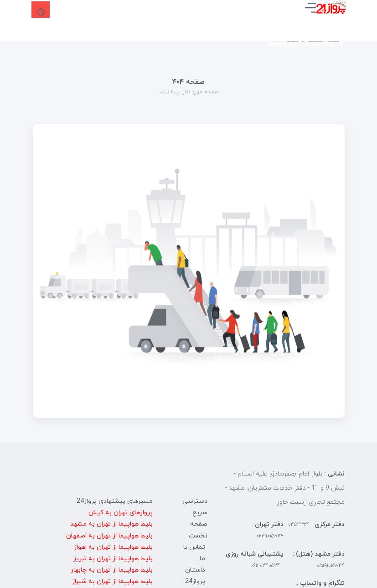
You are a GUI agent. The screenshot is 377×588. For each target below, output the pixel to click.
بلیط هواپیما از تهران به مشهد (111, 524)
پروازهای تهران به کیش (121, 513)
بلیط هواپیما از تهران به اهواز (113, 547)
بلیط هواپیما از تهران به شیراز (112, 581)
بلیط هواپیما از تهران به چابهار (112, 570)
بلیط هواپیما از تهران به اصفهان (109, 536)
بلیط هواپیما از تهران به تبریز (113, 559)
